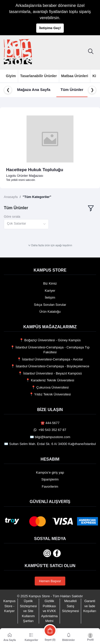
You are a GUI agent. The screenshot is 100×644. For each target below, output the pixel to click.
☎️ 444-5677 (50, 423)
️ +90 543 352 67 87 (50, 430)
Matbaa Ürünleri (75, 76)
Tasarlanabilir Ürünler (39, 76)
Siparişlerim (50, 479)
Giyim (11, 76)
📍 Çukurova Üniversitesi (50, 387)
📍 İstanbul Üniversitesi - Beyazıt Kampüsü (50, 373)
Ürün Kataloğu (50, 312)
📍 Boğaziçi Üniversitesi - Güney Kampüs (50, 340)
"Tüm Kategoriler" (37, 197)
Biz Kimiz (50, 283)
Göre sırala (12, 216)
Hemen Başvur (50, 581)
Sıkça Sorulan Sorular (50, 305)
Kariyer (50, 291)
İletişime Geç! (50, 28)
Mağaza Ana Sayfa (34, 90)
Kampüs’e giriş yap (50, 472)
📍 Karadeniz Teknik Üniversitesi (50, 380)
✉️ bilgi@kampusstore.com (50, 437)
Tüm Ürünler (72, 90)
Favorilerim (50, 487)
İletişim (50, 297)
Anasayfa (11, 197)
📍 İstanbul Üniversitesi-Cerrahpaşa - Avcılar (50, 359)
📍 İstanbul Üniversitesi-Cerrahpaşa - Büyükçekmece (50, 366)
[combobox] (26, 224)
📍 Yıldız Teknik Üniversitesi (50, 394)
